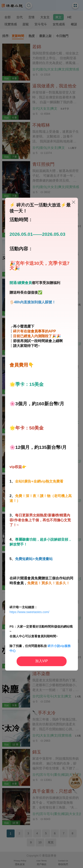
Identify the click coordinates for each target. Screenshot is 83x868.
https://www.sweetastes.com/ (29, 612)
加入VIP (42, 661)
